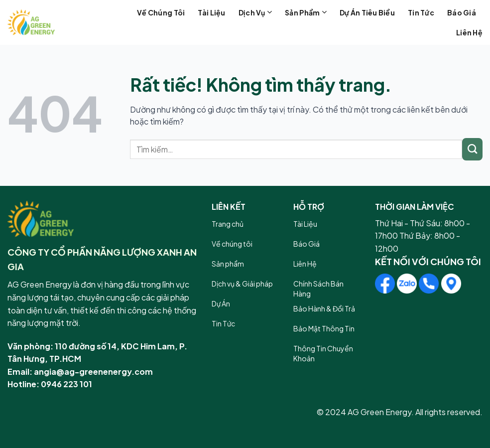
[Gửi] (472, 149)
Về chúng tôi (161, 12)
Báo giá (462, 12)
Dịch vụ (255, 12)
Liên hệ (469, 32)
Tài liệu (211, 12)
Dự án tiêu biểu (367, 12)
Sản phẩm (306, 12)
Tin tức (421, 12)
